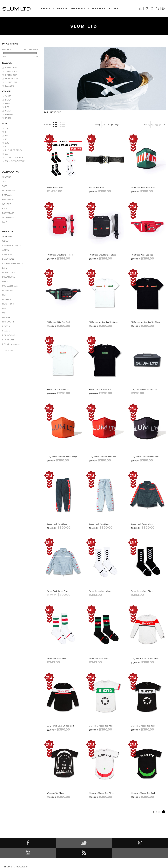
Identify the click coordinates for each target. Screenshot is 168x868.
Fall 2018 (10, 86)
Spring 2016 (11, 68)
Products (48, 8)
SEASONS (7, 177)
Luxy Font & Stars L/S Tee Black (61, 726)
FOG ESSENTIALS (10, 286)
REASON (6, 326)
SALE (4, 222)
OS (7, 136)
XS (7, 128)
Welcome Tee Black (55, 793)
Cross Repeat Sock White (100, 591)
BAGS (5, 209)
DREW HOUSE (9, 277)
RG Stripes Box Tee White (58, 389)
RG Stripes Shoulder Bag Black (102, 255)
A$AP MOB (7, 254)
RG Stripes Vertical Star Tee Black (145, 322)
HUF (4, 295)
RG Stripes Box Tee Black (100, 389)
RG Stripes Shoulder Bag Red (60, 255)
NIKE (4, 308)
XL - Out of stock (14, 158)
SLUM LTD (7, 236)
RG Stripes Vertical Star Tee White (104, 322)
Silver (8, 111)
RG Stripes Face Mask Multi (143, 188)
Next (164, 812)
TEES (4, 182)
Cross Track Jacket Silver (58, 591)
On (4, 313)
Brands (62, 8)
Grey (8, 104)
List (62, 125)
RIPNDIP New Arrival (11, 344)
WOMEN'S (7, 204)
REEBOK (6, 331)
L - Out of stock (14, 150)
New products (80, 8)
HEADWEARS (8, 200)
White (8, 96)
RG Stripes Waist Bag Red (142, 255)
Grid (55, 125)
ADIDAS (6, 250)
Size (5, 124)
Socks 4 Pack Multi (55, 188)
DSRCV (5, 281)
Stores (113, 8)
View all (9, 350)
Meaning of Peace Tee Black (143, 793)
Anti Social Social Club (12, 245)
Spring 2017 (11, 75)
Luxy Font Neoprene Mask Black (145, 457)
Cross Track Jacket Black (142, 524)
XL (6, 154)
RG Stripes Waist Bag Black (59, 322)
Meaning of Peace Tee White (101, 793)
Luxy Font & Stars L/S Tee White (145, 659)
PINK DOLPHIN (9, 322)
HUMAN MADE (9, 290)
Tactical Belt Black (97, 188)
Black (8, 100)
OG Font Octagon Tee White (101, 726)
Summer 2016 (12, 71)
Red (7, 107)
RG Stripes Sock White (57, 659)
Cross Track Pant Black (57, 524)
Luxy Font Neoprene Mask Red (102, 457)
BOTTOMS (7, 195)
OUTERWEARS (9, 191)
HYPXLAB (7, 299)
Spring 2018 (11, 82)
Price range (10, 44)
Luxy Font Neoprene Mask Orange (62, 457)
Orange (9, 114)
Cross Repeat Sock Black (142, 591)
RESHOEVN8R (9, 335)
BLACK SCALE (8, 259)
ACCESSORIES (8, 218)
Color (7, 91)
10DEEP (6, 241)
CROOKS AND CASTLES (13, 263)
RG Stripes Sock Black (99, 659)
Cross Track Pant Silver (99, 524)
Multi (8, 118)
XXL (7, 143)
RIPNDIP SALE (8, 340)
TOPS (5, 186)
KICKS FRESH (8, 304)
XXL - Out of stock (15, 161)
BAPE (5, 268)
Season (7, 63)
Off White (6, 317)
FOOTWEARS (8, 213)
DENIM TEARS (8, 272)
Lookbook (99, 8)
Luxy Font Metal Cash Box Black (145, 389)
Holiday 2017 (12, 79)
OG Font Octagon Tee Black (143, 726)
